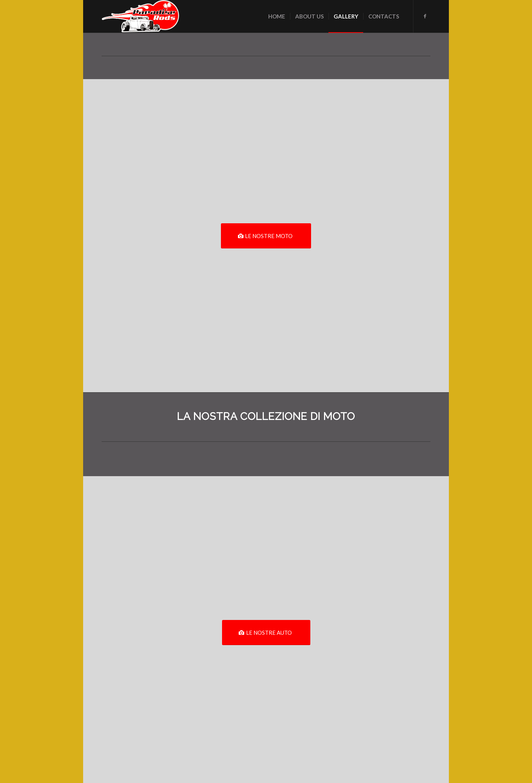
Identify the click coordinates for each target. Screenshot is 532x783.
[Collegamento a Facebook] (425, 16)
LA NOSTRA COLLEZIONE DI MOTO (266, 416)
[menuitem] (277, 16)
